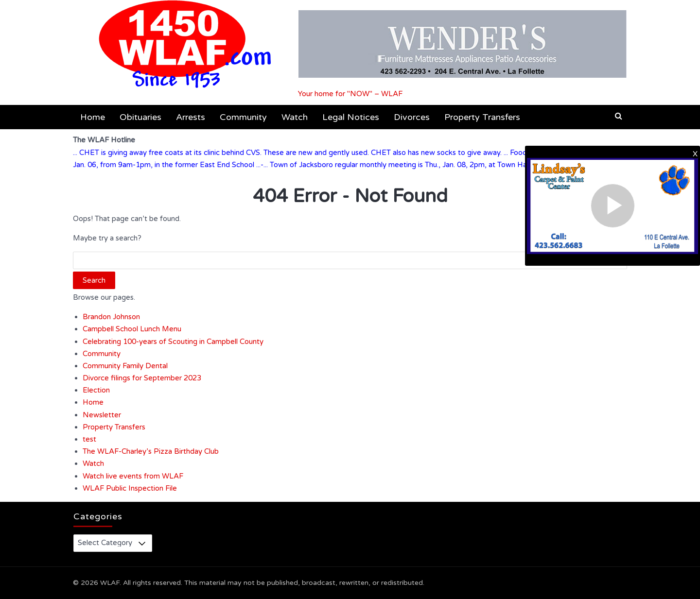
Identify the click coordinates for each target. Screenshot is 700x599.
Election (96, 390)
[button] (619, 116)
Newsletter (102, 415)
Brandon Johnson (111, 317)
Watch (295, 117)
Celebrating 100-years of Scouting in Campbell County (173, 342)
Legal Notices (351, 117)
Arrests (191, 117)
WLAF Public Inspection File (130, 488)
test (89, 439)
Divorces (412, 117)
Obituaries (140, 117)
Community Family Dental (125, 366)
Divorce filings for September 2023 (142, 378)
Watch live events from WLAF (133, 476)
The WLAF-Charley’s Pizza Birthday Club (151, 451)
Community (243, 117)
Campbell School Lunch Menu (132, 329)
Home (93, 117)
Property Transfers (482, 117)
